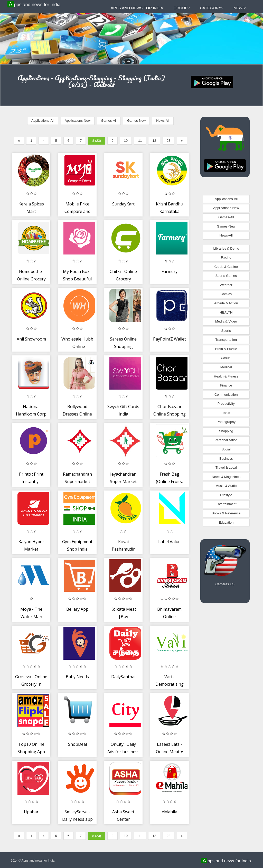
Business (226, 459)
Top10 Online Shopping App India (31, 752)
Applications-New (78, 121)
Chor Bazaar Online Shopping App (170, 414)
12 (154, 141)
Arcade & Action (226, 303)
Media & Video (226, 321)
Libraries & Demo (226, 248)
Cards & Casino (226, 267)
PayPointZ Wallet (170, 339)
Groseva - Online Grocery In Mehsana (31, 684)
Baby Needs (77, 677)
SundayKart (123, 204)
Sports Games (226, 276)
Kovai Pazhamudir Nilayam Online (123, 549)
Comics (226, 294)
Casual (226, 358)
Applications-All (43, 121)
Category (212, 8)
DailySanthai (123, 677)
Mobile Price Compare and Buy (77, 211)
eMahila (170, 812)
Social (226, 449)
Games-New (136, 121)
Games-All (109, 121)
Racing (226, 257)
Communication (226, 395)
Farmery (170, 271)
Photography (226, 422)
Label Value (169, 542)
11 (140, 141)
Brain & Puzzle (226, 349)
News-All (163, 121)
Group (182, 8)
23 (168, 141)
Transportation (226, 340)
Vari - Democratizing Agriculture (170, 684)
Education (226, 522)
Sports (226, 331)
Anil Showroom (31, 339)
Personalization (226, 440)
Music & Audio (226, 486)
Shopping (226, 431)
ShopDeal (77, 744)
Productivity (226, 404)
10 (126, 141)
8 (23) (97, 141)
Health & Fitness (226, 376)
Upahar (31, 812)
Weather (226, 285)
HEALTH (226, 312)
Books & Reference (226, 513)
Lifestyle (226, 495)
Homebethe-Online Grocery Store (31, 279)
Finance (226, 385)
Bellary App (77, 609)
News (240, 8)
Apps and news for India (35, 4)
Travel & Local (226, 468)
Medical (226, 367)
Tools (226, 413)
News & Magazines (226, 477)
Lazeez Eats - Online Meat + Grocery (170, 752)
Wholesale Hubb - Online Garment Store (77, 347)
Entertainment (226, 504)
